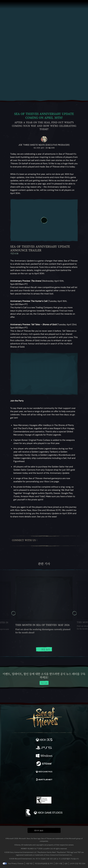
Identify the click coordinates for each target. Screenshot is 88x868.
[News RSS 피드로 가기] (73, 526)
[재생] (44, 220)
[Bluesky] (74, 541)
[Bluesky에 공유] (15, 526)
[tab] (38, 657)
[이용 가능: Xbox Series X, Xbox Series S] (44, 740)
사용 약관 (29, 863)
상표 (66, 863)
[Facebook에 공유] (25, 526)
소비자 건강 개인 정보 (78, 863)
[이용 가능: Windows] (44, 756)
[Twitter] (45, 541)
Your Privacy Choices (16, 863)
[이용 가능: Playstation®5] (44, 748)
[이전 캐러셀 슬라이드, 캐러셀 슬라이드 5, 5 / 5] (13, 613)
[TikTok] (69, 541)
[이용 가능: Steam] (44, 764)
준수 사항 (59, 863)
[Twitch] (50, 541)
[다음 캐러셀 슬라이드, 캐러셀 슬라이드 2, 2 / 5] (75, 613)
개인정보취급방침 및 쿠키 (44, 863)
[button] (44, 830)
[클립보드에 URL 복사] (35, 526)
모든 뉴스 (44, 649)
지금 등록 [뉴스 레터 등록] (44, 683)
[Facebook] (41, 541)
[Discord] (64, 541)
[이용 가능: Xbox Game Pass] (44, 772)
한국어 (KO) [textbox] (39, 830)
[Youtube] (57, 541)
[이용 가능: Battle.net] (44, 780)
